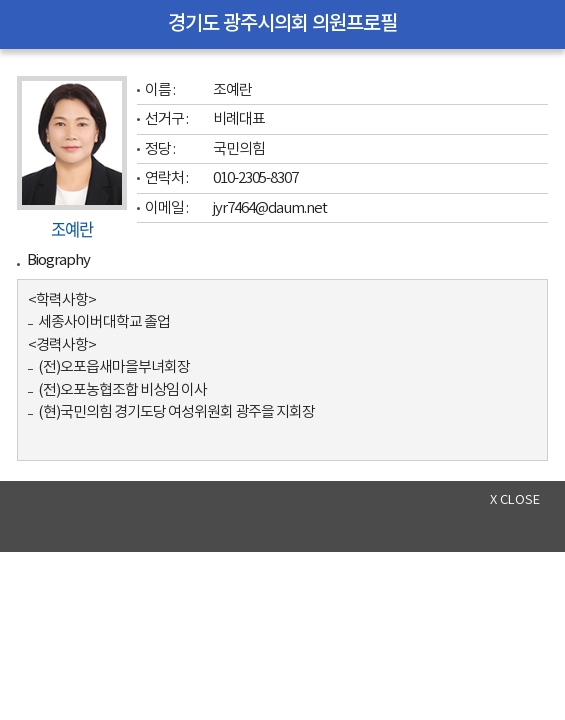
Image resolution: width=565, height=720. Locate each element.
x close (515, 500)
